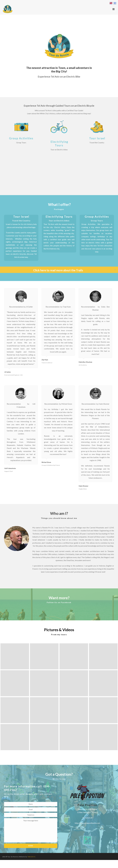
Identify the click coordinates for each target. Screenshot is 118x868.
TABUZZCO (31, 857)
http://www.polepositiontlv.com (87, 823)
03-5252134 (87, 818)
